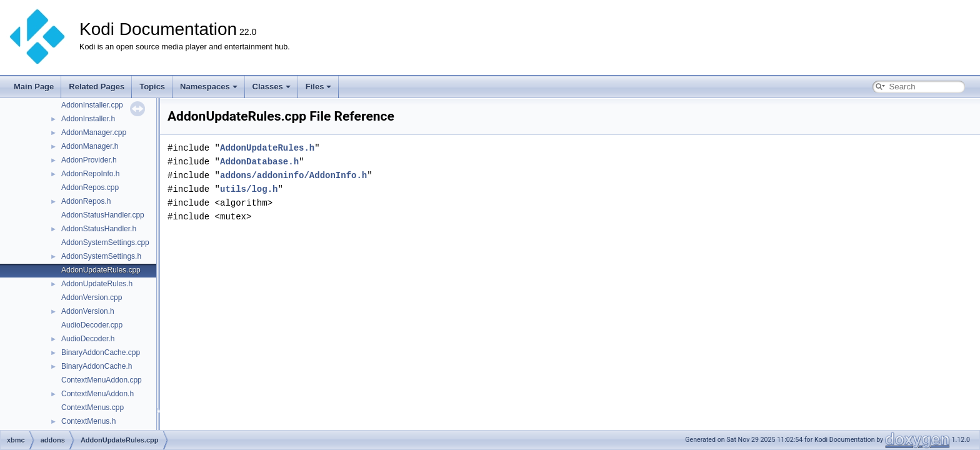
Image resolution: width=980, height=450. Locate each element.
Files (319, 87)
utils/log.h (249, 189)
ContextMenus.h (88, 421)
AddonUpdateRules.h (97, 284)
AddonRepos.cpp (90, 187)
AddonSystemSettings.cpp (105, 242)
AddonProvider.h (89, 160)
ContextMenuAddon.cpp (102, 380)
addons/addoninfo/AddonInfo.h (293, 175)
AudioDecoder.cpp (92, 325)
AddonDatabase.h (259, 162)
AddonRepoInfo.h (90, 174)
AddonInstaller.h (88, 119)
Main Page (34, 87)
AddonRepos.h (86, 201)
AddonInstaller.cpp (92, 105)
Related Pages (97, 87)
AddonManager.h (90, 146)
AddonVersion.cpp (92, 297)
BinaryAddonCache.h (97, 366)
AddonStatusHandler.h (99, 229)
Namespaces (209, 87)
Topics (152, 87)
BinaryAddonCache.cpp (101, 352)
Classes (272, 87)
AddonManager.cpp (94, 132)
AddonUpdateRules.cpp (101, 270)
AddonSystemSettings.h (101, 256)
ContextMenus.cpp (92, 407)
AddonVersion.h (88, 311)
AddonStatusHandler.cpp (103, 215)
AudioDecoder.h (88, 339)
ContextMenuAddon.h (97, 394)
